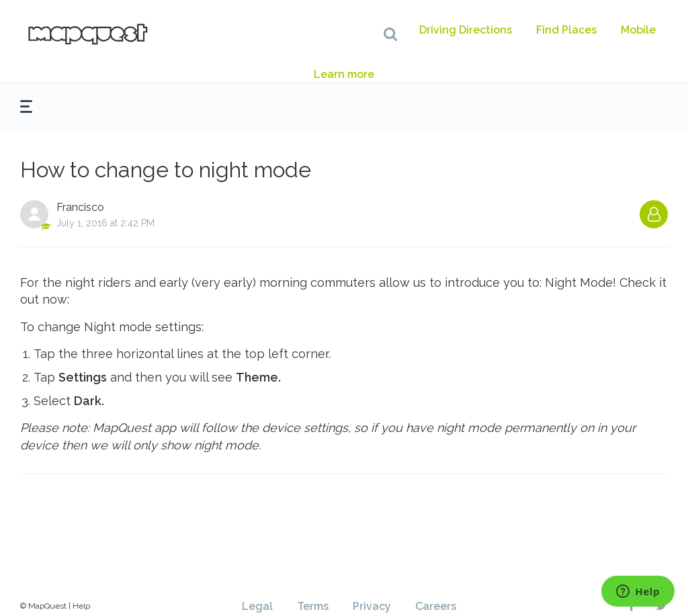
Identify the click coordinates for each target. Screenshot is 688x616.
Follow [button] (654, 214)
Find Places (566, 30)
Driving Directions (466, 30)
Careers (436, 606)
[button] (390, 34)
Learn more (344, 74)
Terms (313, 606)
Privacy (372, 606)
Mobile (638, 30)
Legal (257, 606)
